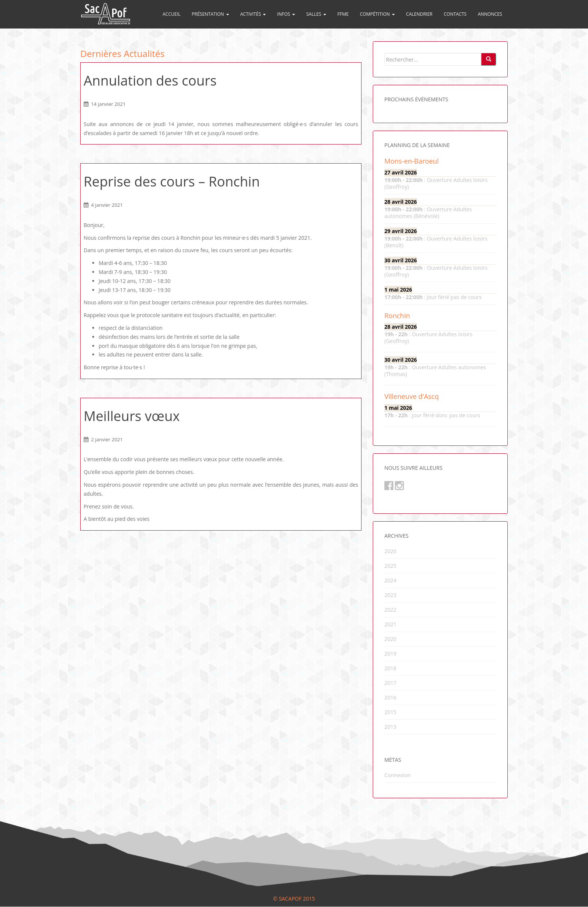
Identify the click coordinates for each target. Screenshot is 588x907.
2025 (390, 566)
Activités (253, 14)
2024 (390, 580)
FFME (343, 14)
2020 (390, 639)
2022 (390, 610)
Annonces (490, 14)
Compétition (377, 14)
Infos (286, 14)
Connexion (397, 775)
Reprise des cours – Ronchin (172, 181)
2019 (390, 654)
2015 (390, 712)
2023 (390, 595)
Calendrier (419, 14)
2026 (390, 551)
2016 (390, 697)
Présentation (210, 14)
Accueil (172, 14)
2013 (390, 727)
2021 (390, 624)
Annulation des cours (150, 80)
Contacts (455, 14)
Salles (316, 14)
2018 (390, 668)
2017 (390, 683)
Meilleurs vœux (132, 416)
